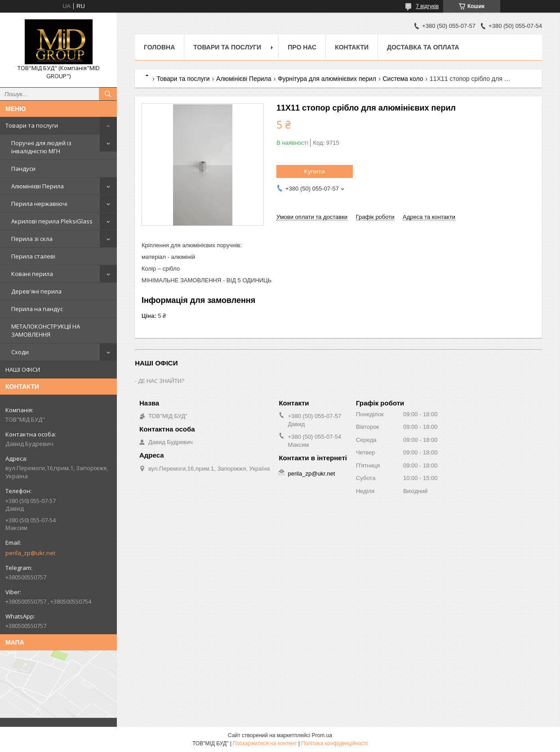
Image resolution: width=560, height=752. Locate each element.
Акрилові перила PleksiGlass (52, 221)
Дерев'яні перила (36, 291)
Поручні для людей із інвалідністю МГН (41, 147)
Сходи (20, 352)
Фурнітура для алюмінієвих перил (327, 79)
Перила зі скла (32, 239)
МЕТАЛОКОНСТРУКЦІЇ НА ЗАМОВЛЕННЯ (46, 330)
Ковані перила (32, 274)
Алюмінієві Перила (38, 186)
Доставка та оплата (423, 47)
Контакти (352, 47)
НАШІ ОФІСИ (23, 369)
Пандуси (23, 169)
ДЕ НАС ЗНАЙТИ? (161, 381)
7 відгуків (427, 6)
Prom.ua (322, 735)
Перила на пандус (37, 309)
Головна (159, 47)
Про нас (302, 47)
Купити (315, 171)
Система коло (403, 79)
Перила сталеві (33, 256)
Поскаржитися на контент (265, 743)
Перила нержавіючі (39, 204)
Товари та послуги (32, 125)
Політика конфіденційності (334, 743)
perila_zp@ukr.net (30, 553)
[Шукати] (108, 94)
